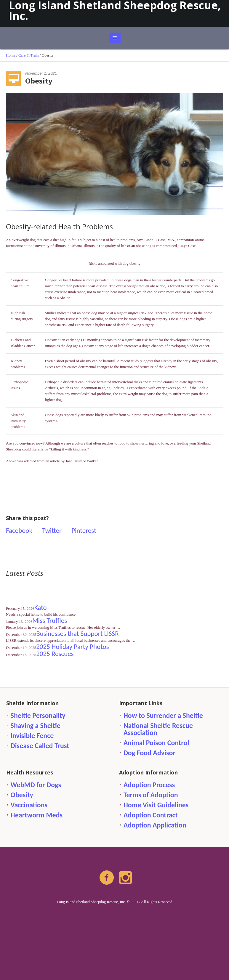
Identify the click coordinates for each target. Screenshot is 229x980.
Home (11, 55)
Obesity (22, 795)
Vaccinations (29, 805)
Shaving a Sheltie (36, 725)
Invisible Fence (32, 736)
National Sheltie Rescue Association (158, 729)
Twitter (52, 530)
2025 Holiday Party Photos (73, 647)
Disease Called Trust (40, 746)
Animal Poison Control (156, 743)
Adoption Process (149, 785)
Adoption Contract (151, 815)
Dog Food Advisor (149, 753)
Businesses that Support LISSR (77, 633)
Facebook (19, 530)
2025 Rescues (55, 654)
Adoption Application (155, 825)
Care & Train (29, 55)
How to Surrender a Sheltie (163, 715)
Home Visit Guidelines (156, 805)
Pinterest (84, 530)
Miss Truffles (50, 620)
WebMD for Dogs (36, 785)
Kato (41, 607)
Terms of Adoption (151, 795)
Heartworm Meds (37, 815)
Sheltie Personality (38, 715)
